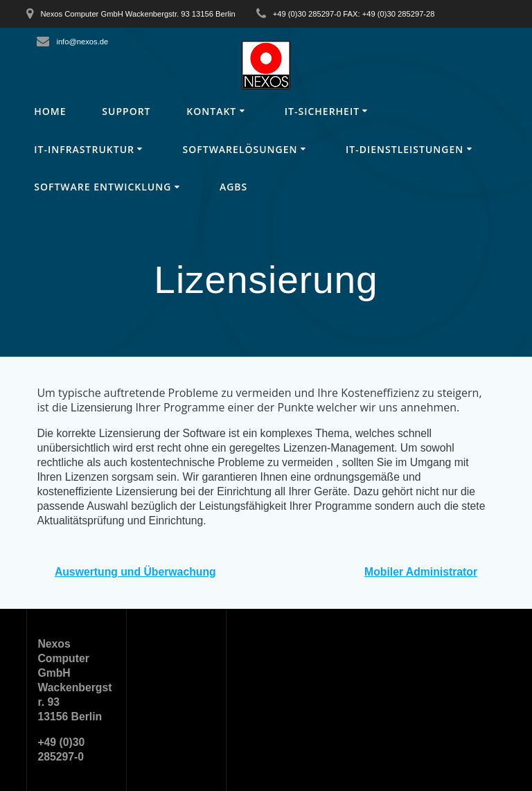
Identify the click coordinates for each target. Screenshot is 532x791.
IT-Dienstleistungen (405, 149)
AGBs (233, 187)
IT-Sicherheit (322, 111)
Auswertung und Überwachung (135, 572)
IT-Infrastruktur (84, 149)
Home (50, 111)
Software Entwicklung (103, 187)
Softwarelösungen (240, 149)
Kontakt (211, 111)
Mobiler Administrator (421, 572)
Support (126, 111)
